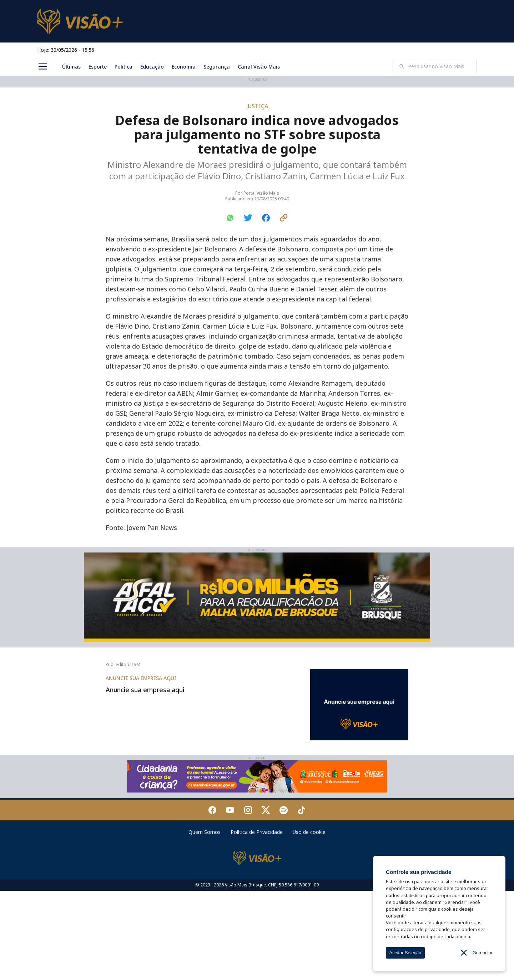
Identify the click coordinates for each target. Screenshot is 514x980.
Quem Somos (205, 921)
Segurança (217, 67)
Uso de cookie (309, 921)
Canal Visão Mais (259, 67)
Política (124, 67)
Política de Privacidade (257, 921)
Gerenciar (483, 953)
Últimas (71, 67)
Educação (152, 67)
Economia (184, 67)
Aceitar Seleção (405, 953)
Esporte (98, 67)
